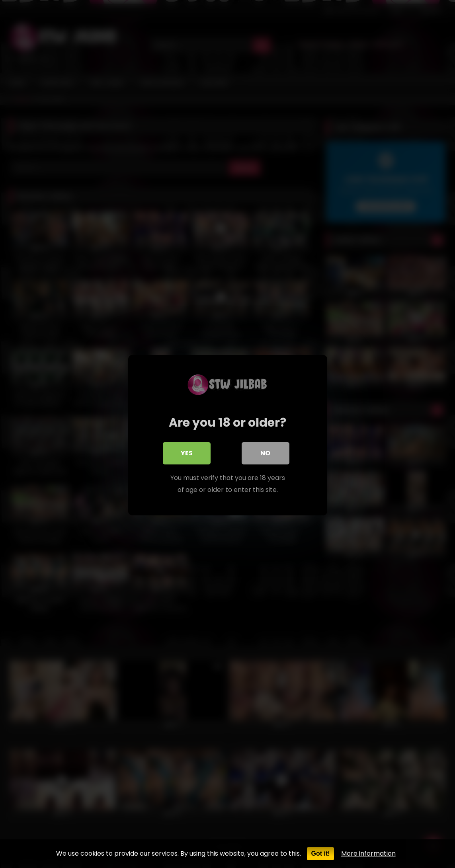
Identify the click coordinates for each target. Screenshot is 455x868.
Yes (187, 452)
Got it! (320, 853)
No (265, 452)
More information (368, 853)
